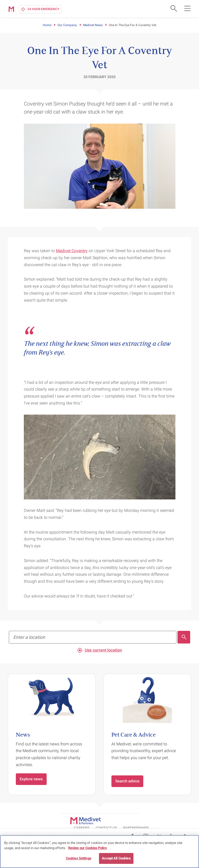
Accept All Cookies (116, 858)
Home (47, 25)
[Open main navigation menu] (187, 8)
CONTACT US (146, 820)
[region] (99, 852)
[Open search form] (173, 8)
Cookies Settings (79, 858)
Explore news (31, 779)
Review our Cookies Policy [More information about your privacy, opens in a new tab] (87, 848)
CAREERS (122, 820)
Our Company (67, 25)
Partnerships (176, 820)
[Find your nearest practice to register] (93, 637)
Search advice (127, 781)
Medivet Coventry (72, 251)
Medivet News (93, 25)
